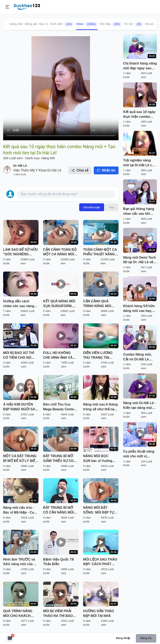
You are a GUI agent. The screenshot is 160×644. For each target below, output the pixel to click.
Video (87, 24)
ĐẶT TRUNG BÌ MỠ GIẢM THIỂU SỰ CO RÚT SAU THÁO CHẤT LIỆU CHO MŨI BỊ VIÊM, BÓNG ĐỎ (61, 459)
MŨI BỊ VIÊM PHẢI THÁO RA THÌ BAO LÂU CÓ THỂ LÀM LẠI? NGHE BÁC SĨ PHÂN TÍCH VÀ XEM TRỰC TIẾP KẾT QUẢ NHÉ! (59, 614)
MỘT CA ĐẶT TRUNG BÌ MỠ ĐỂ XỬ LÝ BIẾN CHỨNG (20, 459)
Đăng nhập (123, 638)
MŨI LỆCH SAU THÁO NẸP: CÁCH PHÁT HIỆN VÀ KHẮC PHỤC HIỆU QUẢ (100, 562)
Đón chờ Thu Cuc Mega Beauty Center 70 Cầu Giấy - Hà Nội (59, 407)
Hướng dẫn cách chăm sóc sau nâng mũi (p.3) (19, 304)
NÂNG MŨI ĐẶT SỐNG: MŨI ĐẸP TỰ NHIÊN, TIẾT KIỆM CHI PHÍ (100, 510)
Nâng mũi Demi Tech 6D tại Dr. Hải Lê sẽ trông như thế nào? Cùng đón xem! (139, 260)
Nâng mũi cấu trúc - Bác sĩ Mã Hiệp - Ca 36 (19, 510)
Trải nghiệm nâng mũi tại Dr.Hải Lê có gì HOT (139, 163)
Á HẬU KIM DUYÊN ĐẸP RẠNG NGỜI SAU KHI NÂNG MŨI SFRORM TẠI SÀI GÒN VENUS (20, 407)
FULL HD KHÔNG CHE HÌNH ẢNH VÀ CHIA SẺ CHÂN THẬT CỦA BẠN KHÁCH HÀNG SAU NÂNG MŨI (60, 356)
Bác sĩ (44, 24)
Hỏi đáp (111, 24)
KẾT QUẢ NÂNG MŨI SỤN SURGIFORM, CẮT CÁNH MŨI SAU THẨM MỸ (59, 304)
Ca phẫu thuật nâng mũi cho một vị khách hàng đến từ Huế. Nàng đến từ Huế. (139, 454)
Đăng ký (146, 638)
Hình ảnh (62, 24)
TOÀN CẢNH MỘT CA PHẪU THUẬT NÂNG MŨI (100, 252)
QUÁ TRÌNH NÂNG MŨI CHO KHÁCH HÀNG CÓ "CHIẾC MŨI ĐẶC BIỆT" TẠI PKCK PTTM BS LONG (21, 614)
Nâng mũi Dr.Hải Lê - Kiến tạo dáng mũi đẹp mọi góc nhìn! (139, 406)
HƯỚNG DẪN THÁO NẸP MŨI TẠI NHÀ (99, 613)
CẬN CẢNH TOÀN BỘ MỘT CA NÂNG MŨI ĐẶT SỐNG (60, 252)
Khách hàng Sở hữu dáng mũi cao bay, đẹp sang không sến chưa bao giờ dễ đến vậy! (139, 309)
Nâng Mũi (16, 24)
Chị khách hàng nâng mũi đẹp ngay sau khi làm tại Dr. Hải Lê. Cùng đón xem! (140, 66)
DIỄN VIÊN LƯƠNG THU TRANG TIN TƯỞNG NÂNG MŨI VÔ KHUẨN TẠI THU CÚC (99, 356)
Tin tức (133, 24)
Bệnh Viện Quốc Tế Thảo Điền (58, 562)
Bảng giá (31, 24)
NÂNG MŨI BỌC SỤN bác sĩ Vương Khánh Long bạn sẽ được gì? (99, 459)
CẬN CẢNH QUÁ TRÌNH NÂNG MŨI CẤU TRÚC (97, 304)
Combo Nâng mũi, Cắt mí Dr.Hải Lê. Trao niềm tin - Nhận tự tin (139, 357)
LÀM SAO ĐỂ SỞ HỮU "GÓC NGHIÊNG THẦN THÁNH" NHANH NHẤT (20, 252)
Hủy (112, 207)
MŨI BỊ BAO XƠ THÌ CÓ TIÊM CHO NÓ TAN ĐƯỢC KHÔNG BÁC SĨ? (19, 356)
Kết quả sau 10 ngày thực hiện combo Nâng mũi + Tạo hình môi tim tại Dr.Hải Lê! (140, 115)
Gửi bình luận (92, 207)
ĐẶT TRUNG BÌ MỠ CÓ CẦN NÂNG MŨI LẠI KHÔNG (58, 510)
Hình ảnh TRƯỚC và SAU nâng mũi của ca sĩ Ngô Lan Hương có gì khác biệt (20, 562)
